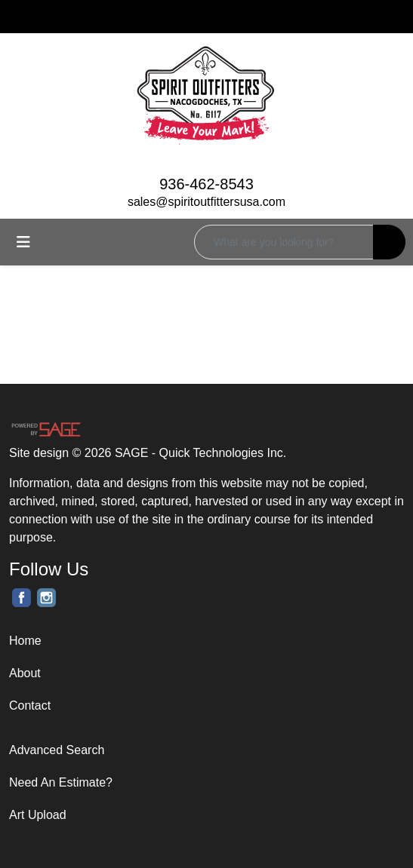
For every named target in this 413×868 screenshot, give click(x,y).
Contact (30, 705)
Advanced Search (57, 750)
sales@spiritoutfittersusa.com (206, 202)
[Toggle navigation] (23, 242)
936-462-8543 (206, 184)
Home (25, 641)
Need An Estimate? (61, 782)
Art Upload (38, 815)
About (25, 673)
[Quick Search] (284, 242)
